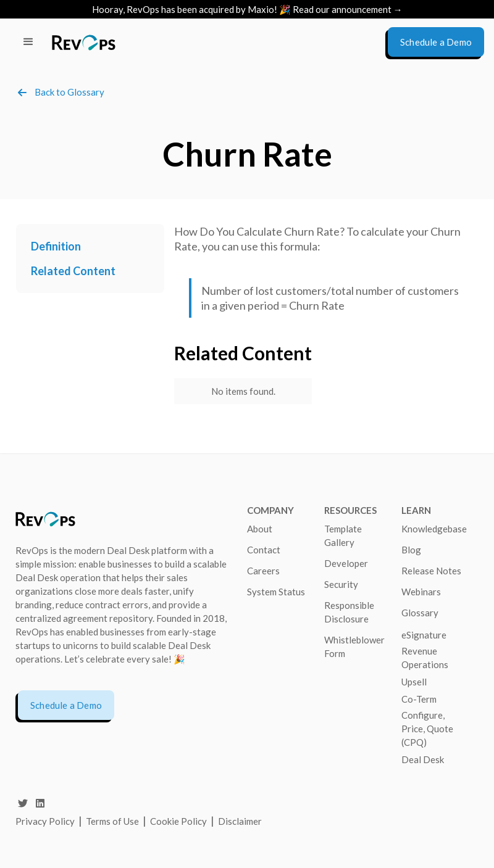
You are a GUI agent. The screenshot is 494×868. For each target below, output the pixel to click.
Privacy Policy (45, 821)
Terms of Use (113, 821)
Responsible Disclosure (349, 612)
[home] (84, 42)
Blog (411, 550)
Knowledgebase (434, 529)
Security (341, 584)
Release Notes (431, 571)
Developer (346, 563)
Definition (56, 246)
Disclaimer (240, 821)
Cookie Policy (178, 821)
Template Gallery (343, 535)
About (260, 529)
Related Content (73, 271)
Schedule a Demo (66, 705)
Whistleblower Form (354, 647)
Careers (263, 571)
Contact (264, 550)
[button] (28, 42)
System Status (276, 592)
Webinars (421, 592)
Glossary (420, 613)
